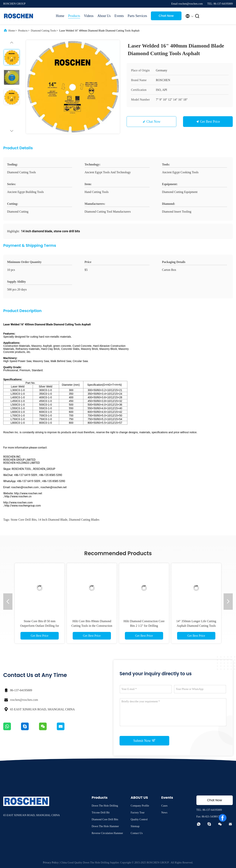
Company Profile (140, 806)
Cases (164, 806)
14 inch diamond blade (53, 520)
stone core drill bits (24, 520)
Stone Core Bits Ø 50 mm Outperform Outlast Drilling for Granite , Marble (39, 626)
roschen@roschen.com (24, 700)
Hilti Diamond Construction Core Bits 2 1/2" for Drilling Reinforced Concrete (144, 626)
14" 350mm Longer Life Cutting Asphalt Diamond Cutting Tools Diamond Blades (196, 626)
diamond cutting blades (84, 520)
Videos (89, 16)
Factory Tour (138, 813)
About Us (104, 16)
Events (119, 16)
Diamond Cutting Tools (43, 31)
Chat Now (166, 16)
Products (74, 16)
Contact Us (137, 833)
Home (60, 16)
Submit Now (144, 741)
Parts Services (137, 16)
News (164, 813)
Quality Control (139, 819)
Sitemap (135, 826)
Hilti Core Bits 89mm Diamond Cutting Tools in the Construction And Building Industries (92, 626)
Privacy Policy (51, 863)
